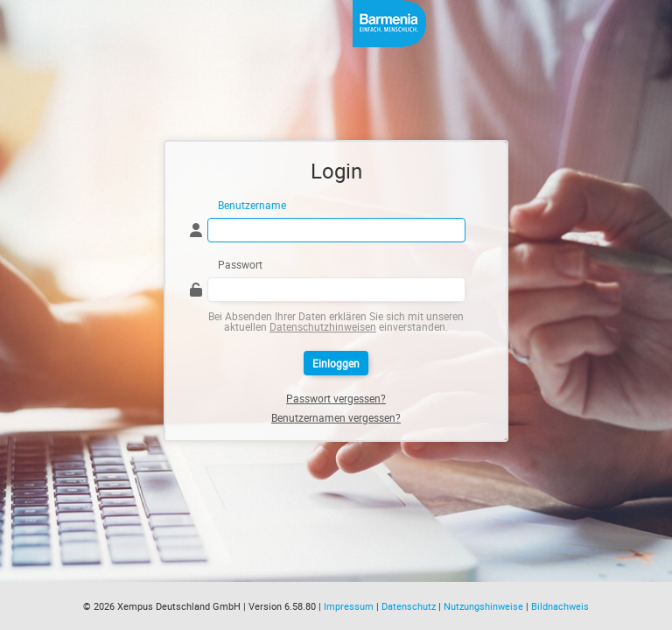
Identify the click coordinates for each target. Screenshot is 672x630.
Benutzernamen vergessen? (336, 417)
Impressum (349, 606)
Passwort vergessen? (336, 398)
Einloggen (336, 363)
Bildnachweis (560, 606)
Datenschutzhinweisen (323, 326)
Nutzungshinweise (483, 606)
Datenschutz (409, 606)
